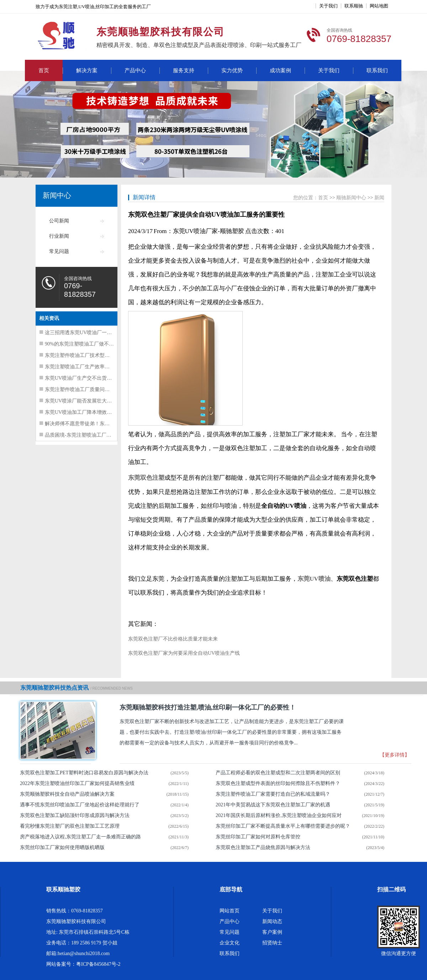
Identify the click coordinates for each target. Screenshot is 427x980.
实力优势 (232, 70)
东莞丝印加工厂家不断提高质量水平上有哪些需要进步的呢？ (283, 826)
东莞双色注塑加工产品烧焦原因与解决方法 (263, 847)
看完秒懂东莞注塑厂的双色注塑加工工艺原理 (70, 826)
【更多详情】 (395, 755)
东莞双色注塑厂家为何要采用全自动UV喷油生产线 (184, 653)
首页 (44, 70)
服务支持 (184, 70)
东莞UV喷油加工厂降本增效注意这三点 (88, 412)
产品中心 (135, 70)
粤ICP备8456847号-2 (98, 964)
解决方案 (87, 70)
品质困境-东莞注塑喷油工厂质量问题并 (88, 435)
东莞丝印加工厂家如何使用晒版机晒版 (62, 847)
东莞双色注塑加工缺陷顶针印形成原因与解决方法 (75, 815)
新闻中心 (57, 195)
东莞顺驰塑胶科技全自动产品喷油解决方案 (67, 794)
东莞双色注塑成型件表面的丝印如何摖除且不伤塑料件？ (278, 783)
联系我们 (377, 70)
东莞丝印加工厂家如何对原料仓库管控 (258, 837)
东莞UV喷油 (314, 579)
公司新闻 (59, 221)
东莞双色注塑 (146, 478)
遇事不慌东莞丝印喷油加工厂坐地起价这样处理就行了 (80, 805)
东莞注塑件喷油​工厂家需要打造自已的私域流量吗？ (273, 794)
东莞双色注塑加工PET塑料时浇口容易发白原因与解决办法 (84, 773)
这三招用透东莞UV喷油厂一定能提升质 (88, 333)
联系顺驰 (354, 6)
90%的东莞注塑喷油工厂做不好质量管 (87, 344)
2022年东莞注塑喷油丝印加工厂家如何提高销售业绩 (77, 783)
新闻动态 (272, 921)
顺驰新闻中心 (351, 198)
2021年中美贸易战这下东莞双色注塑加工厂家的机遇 (273, 805)
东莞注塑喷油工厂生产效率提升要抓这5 (88, 367)
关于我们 (328, 6)
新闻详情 (144, 197)
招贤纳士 (272, 943)
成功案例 (280, 70)
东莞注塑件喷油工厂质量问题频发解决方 (90, 389)
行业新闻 (59, 236)
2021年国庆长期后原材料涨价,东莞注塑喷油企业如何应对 (279, 815)
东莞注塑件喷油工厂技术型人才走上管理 (90, 355)
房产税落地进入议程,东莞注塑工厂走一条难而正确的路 (80, 837)
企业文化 (230, 943)
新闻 (379, 198)
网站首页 (230, 911)
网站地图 (379, 6)
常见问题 (59, 251)
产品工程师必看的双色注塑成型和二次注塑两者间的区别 (278, 773)
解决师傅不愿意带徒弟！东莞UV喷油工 (88, 424)
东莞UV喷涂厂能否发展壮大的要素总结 (88, 401)
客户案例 (272, 932)
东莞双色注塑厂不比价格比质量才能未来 (173, 639)
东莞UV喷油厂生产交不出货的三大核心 (88, 378)
